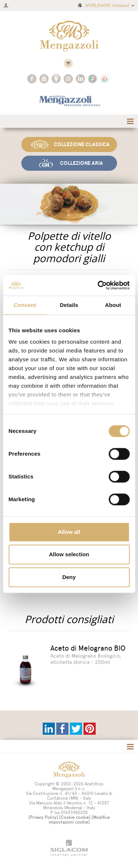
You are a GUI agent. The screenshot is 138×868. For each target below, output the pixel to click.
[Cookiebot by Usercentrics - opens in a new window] (98, 285)
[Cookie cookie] (75, 817)
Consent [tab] (25, 305)
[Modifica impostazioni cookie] (79, 820)
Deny (69, 577)
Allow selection (69, 554)
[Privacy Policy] (43, 817)
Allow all (69, 532)
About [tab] (113, 305)
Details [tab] (69, 305)
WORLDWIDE (106, 6)
